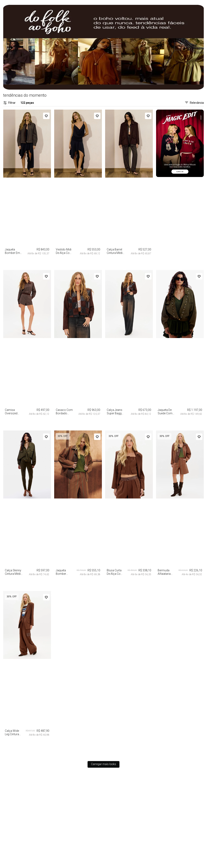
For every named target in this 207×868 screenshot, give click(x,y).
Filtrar (9, 103)
